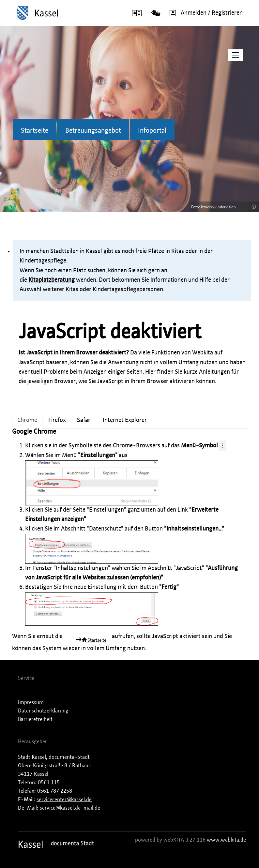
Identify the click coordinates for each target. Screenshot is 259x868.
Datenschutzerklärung (43, 711)
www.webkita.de (226, 840)
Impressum (31, 702)
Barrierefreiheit (35, 719)
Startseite (35, 131)
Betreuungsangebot (93, 131)
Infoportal (152, 131)
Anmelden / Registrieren (204, 13)
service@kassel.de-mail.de (70, 808)
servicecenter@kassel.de (64, 800)
